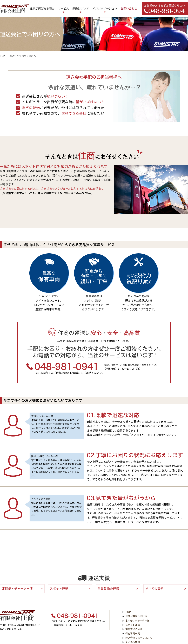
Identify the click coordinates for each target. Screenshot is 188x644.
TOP (2, 56)
